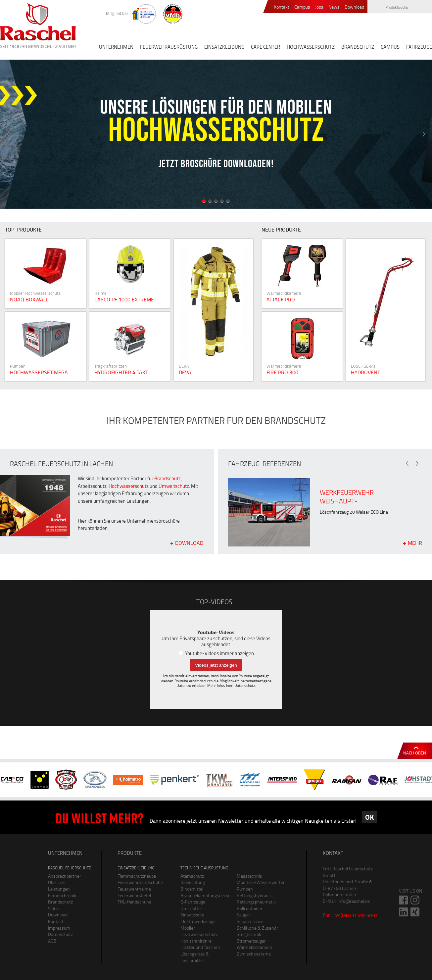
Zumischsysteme (254, 954)
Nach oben (415, 753)
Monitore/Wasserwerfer (260, 882)
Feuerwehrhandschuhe (140, 882)
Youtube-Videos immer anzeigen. (217, 653)
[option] (216, 134)
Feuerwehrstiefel (134, 895)
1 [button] (204, 201)
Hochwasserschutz (129, 486)
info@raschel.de (354, 901)
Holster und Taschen (200, 947)
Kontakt (282, 7)
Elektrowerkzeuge (198, 921)
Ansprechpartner (65, 876)
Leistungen (59, 889)
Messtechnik (249, 876)
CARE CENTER (265, 47)
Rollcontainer (250, 908)
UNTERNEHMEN (116, 47)
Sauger (243, 915)
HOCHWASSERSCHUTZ (311, 47)
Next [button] (424, 134)
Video (53, 908)
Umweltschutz (174, 486)
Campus (302, 7)
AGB (52, 941)
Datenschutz (245, 685)
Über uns (57, 882)
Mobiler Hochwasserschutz (199, 931)
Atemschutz (192, 876)
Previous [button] (8, 134)
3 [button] (216, 201)
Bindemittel (192, 889)
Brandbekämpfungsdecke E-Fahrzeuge (204, 899)
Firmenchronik (62, 895)
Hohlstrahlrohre (196, 941)
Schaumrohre (250, 921)
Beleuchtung (193, 882)
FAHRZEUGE (419, 47)
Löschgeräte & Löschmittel (195, 957)
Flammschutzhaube (137, 876)
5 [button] (228, 201)
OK (369, 817)
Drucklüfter (191, 908)
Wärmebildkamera (255, 947)
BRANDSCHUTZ (358, 47)
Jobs (319, 7)
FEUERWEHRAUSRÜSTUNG (169, 47)
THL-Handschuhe (134, 902)
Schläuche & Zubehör (257, 928)
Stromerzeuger (251, 941)
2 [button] (210, 201)
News (334, 7)
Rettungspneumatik (256, 902)
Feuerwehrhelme (134, 889)
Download (354, 7)
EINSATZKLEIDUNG (224, 47)
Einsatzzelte (192, 915)
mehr (415, 542)
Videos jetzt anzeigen (216, 665)
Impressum (59, 928)
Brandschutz (168, 478)
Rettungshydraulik (255, 895)
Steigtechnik (249, 934)
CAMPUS (390, 47)
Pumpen (245, 889)
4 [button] (222, 201)
